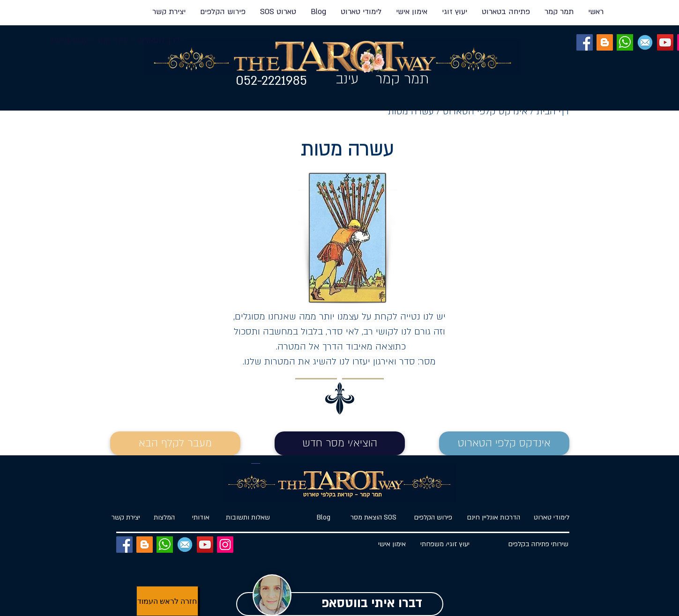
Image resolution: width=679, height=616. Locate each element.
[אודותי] (201, 518)
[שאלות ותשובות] (248, 518)
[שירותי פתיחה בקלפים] (538, 545)
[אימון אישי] (392, 545)
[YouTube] (665, 42)
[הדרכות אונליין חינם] (494, 518)
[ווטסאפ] (625, 42)
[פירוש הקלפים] (433, 518)
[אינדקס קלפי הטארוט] (504, 443)
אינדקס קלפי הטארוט (487, 111)
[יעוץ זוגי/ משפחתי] (445, 545)
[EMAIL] (645, 42)
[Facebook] (585, 42)
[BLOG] (605, 42)
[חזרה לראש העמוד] (167, 601)
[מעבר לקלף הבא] (175, 443)
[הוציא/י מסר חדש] (340, 443)
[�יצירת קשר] (126, 518)
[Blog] (324, 518)
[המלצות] (164, 518)
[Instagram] (225, 545)
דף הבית (553, 111)
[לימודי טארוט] (548, 518)
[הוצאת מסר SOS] (374, 518)
